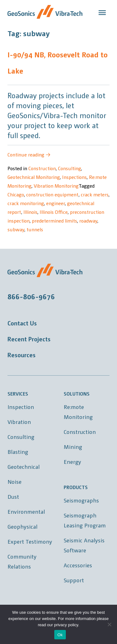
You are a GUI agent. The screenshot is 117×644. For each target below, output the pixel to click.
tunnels (35, 229)
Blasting (18, 452)
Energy (72, 461)
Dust (13, 496)
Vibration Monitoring (56, 186)
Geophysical (22, 526)
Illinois (30, 212)
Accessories (78, 565)
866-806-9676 (31, 296)
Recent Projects (29, 339)
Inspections (74, 177)
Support (74, 580)
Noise (15, 481)
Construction (42, 168)
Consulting (70, 168)
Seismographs (81, 500)
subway (16, 229)
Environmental (26, 511)
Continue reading (29, 154)
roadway (88, 221)
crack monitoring (26, 203)
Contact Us (22, 323)
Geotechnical (24, 466)
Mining (73, 447)
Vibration (19, 422)
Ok (60, 635)
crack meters (95, 194)
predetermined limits (54, 221)
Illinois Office (54, 212)
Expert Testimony (30, 541)
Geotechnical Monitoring (34, 177)
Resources (22, 355)
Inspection (21, 407)
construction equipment (52, 194)
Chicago (16, 194)
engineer (56, 203)
